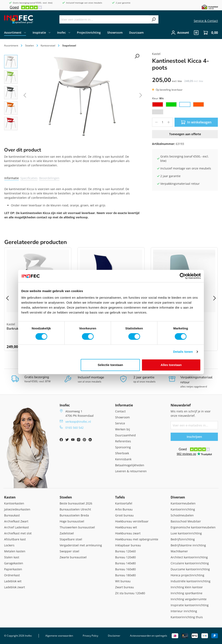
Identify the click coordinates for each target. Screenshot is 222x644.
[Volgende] (141, 96)
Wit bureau (123, 581)
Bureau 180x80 (125, 575)
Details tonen (183, 352)
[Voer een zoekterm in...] (104, 19)
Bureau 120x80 (125, 557)
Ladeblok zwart (15, 587)
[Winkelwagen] (209, 33)
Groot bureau (124, 515)
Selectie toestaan (110, 365)
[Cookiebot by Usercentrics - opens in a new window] (183, 276)
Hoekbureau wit (126, 527)
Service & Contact (206, 21)
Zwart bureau (125, 587)
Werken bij (123, 429)
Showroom (122, 417)
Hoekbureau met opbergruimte (137, 539)
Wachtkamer (179, 551)
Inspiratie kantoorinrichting (190, 605)
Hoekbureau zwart (128, 533)
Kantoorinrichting (183, 509)
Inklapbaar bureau (128, 545)
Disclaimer (114, 636)
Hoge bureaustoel (72, 521)
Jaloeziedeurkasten (17, 509)
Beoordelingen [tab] (49, 178)
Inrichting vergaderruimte (189, 599)
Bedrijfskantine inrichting (188, 545)
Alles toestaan (171, 365)
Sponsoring (123, 447)
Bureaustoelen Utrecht (75, 509)
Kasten (10, 497)
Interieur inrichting (184, 611)
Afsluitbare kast (15, 539)
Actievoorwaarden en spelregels (149, 636)
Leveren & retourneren (131, 471)
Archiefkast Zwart (16, 521)
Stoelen (66, 497)
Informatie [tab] (12, 178)
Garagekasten (14, 563)
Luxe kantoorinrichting (186, 533)
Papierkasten (13, 569)
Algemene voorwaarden (59, 636)
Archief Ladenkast (17, 527)
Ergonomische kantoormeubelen (193, 527)
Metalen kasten (15, 551)
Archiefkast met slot (18, 533)
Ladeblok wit (13, 581)
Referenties (123, 441)
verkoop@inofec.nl (78, 422)
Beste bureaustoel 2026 (76, 503)
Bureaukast (12, 515)
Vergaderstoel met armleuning (81, 545)
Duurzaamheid (125, 435)
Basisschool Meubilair (186, 521)
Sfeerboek (122, 453)
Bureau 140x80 (125, 563)
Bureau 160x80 (125, 569)
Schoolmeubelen (182, 515)
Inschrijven (194, 437)
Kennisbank (123, 459)
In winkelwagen (196, 122)
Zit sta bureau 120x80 (130, 593)
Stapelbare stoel (71, 539)
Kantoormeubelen (183, 503)
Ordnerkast (12, 575)
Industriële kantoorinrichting (191, 581)
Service (120, 423)
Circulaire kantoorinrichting (190, 563)
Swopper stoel (69, 551)
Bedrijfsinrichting (183, 539)
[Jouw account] (180, 33)
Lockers (9, 545)
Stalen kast (12, 557)
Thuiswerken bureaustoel (77, 527)
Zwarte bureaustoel (73, 557)
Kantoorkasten (14, 503)
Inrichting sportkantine (187, 593)
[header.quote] (196, 33)
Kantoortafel (124, 503)
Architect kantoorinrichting (189, 557)
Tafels (120, 497)
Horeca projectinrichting (187, 575)
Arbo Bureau (124, 509)
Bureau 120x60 (125, 551)
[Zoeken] (154, 19)
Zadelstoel (67, 533)
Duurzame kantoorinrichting (190, 569)
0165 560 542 (74, 428)
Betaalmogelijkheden (130, 465)
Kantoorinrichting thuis (187, 617)
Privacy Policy (90, 636)
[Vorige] (25, 96)
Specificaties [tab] (29, 178)
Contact (120, 411)
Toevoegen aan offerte (185, 134)
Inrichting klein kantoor (187, 587)
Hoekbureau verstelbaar (132, 521)
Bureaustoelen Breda (74, 515)
